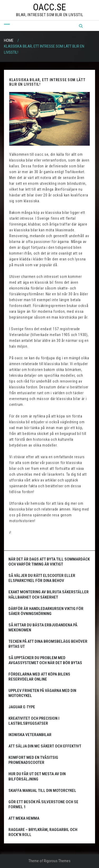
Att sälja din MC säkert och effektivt (45, 746)
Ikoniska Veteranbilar (30, 735)
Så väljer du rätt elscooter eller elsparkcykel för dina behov (42, 578)
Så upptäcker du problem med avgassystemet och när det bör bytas (45, 660)
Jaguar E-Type (22, 707)
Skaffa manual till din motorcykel (42, 791)
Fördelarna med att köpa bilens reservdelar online (39, 677)
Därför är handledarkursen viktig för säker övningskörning (46, 611)
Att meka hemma (24, 818)
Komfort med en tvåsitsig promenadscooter (33, 760)
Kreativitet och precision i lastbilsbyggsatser (34, 721)
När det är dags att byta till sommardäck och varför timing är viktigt (49, 562)
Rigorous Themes (57, 861)
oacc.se (49, 7)
